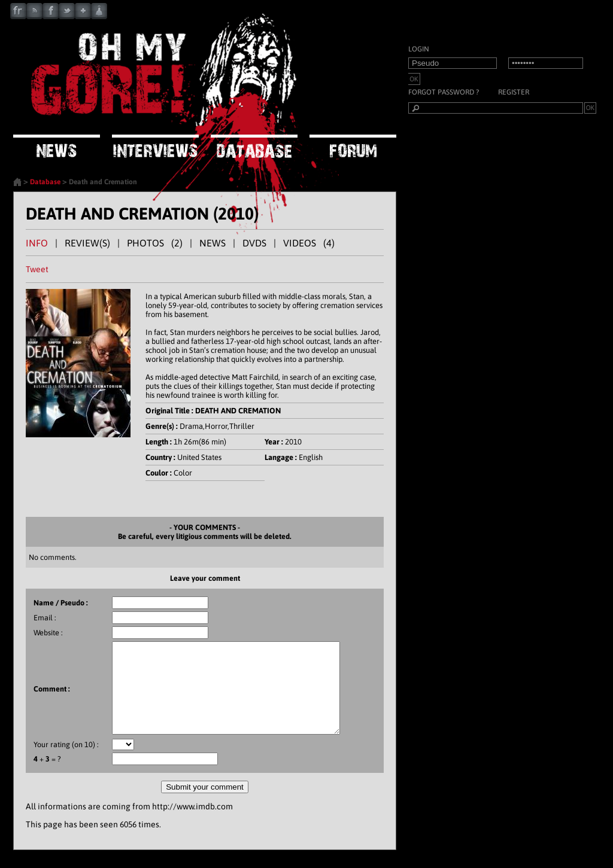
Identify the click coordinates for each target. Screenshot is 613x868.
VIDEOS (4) (309, 243)
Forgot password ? (444, 92)
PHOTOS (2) (155, 243)
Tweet (37, 269)
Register (514, 92)
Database (45, 182)
